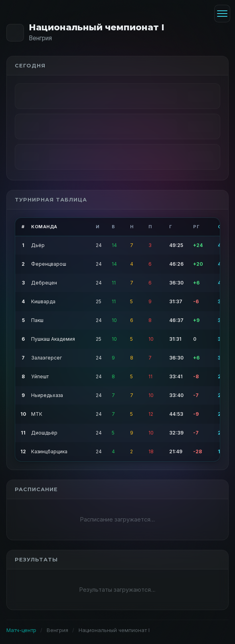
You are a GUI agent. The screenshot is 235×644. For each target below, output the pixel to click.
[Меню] (222, 14)
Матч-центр (21, 630)
